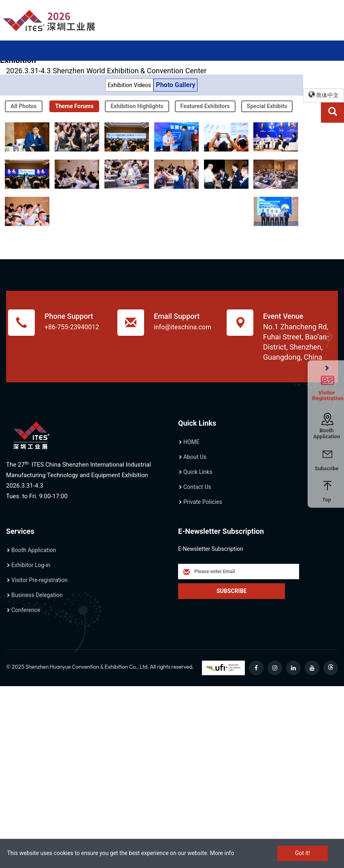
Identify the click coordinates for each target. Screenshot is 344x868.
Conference (26, 610)
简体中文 (324, 95)
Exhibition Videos (129, 85)
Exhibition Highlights (137, 106)
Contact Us (197, 487)
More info (222, 853)
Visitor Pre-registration (39, 580)
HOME (191, 442)
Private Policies (203, 502)
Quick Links (198, 472)
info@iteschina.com (183, 327)
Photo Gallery (175, 85)
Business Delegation (37, 595)
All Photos (24, 106)
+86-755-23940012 (72, 327)
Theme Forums (74, 106)
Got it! (303, 853)
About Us (195, 457)
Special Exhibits (267, 106)
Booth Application (34, 550)
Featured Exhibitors (205, 106)
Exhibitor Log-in (31, 565)
